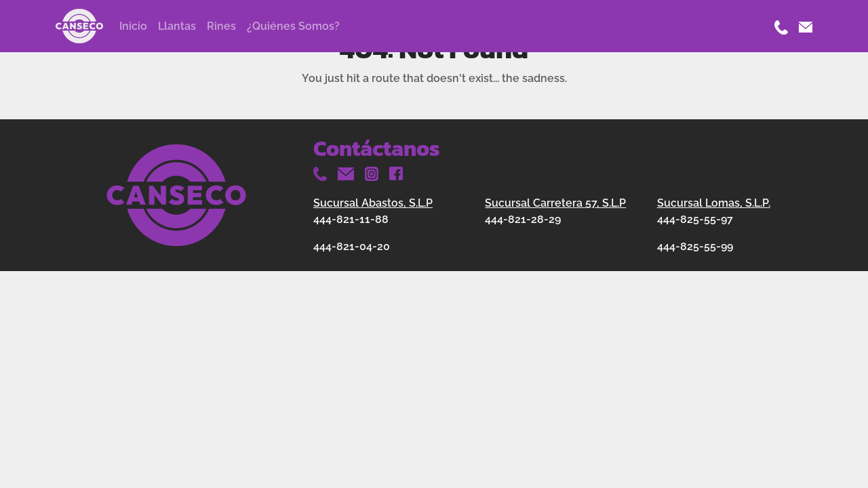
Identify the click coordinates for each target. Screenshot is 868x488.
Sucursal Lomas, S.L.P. (714, 203)
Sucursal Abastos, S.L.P (373, 203)
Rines (221, 26)
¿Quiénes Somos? (293, 26)
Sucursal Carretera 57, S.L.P (555, 203)
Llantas (177, 26)
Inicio (133, 26)
